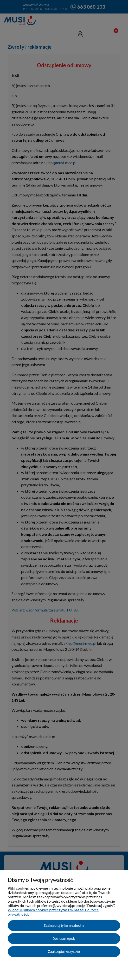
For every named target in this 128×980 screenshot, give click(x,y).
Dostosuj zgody (64, 939)
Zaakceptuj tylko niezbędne (64, 926)
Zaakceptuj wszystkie (64, 952)
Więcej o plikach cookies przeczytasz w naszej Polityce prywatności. (53, 912)
